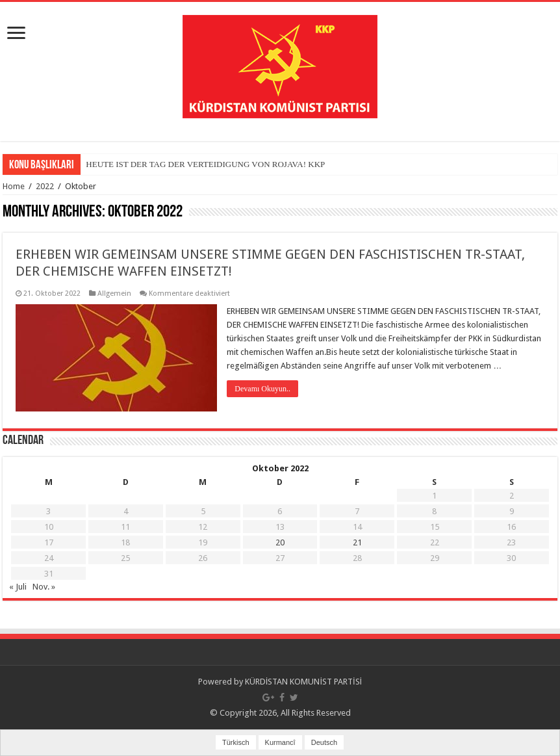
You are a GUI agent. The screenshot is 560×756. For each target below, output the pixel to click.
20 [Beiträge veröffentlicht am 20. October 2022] (280, 542)
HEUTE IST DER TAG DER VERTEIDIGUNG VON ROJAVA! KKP (205, 164)
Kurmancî (280, 742)
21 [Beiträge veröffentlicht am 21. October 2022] (357, 542)
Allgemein (114, 293)
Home (14, 186)
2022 (45, 186)
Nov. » (44, 587)
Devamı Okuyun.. (262, 389)
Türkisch (236, 742)
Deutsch (324, 742)
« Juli (18, 587)
